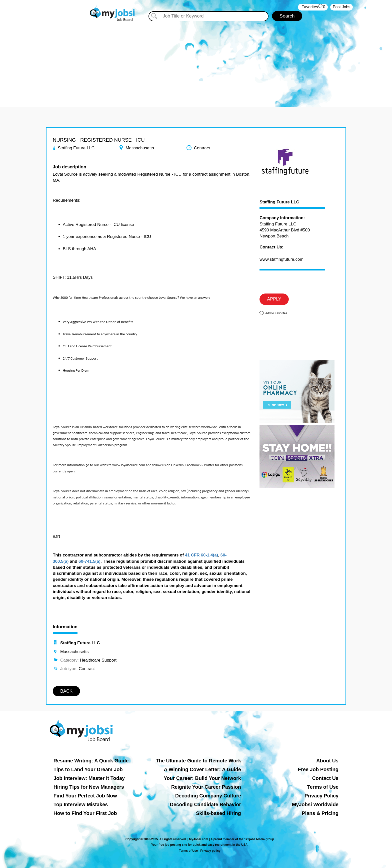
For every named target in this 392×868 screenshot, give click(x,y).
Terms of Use (323, 787)
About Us (327, 761)
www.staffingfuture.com (281, 259)
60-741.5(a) (89, 561)
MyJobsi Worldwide (315, 804)
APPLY (274, 299)
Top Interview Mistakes (81, 804)
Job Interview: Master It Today (89, 778)
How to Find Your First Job (85, 813)
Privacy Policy (321, 796)
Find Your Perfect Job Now (85, 796)
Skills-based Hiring (218, 813)
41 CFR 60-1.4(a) (201, 555)
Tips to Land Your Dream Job (88, 769)
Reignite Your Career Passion (206, 787)
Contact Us (325, 778)
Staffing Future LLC (279, 202)
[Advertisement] (196, 60)
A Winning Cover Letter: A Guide (202, 769)
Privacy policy (210, 851)
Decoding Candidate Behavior (206, 804)
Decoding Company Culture (208, 796)
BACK (66, 691)
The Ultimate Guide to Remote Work (198, 761)
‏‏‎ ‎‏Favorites (313, 7)
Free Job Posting (318, 769)
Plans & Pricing (320, 813)
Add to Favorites (276, 313)
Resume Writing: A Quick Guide (91, 761)
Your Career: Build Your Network (202, 778)
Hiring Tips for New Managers (89, 787)
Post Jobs (341, 7)
